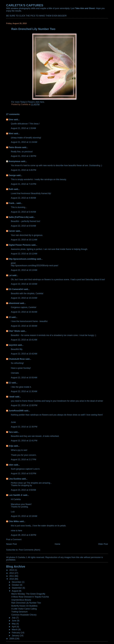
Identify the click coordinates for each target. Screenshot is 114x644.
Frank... (12, 203)
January (16, 636)
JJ (10, 317)
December (17, 582)
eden (11, 465)
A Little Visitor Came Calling (24, 609)
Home (58, 544)
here (42, 102)
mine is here (16, 531)
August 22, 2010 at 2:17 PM (23, 460)
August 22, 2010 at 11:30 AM (24, 391)
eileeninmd (14, 303)
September (17, 588)
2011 (12, 576)
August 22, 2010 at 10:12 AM (24, 254)
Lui (10, 275)
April (14, 627)
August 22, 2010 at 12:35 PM (24, 427)
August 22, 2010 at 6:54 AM (23, 226)
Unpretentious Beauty (21, 600)
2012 (12, 573)
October (16, 585)
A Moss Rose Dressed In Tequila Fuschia (30, 597)
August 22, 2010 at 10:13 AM (24, 270)
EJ (10, 383)
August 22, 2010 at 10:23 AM (24, 298)
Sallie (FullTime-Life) (19, 217)
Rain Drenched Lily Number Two (26, 603)
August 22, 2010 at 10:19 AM (24, 284)
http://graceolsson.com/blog (22, 259)
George (12, 175)
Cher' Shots (14, 331)
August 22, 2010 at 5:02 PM (23, 473)
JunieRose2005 (16, 411)
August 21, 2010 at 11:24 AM (24, 142)
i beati (11, 397)
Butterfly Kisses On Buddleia (24, 606)
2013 (12, 570)
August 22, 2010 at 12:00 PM (24, 405)
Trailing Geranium (19, 612)
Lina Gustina (15, 479)
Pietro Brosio (15, 147)
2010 (12, 579)
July (14, 618)
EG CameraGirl (16, 289)
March (15, 630)
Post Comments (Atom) (29, 550)
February (16, 633)
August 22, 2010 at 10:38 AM (24, 326)
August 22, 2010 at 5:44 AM (23, 212)
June (14, 621)
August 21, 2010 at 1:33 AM (23, 128)
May (14, 624)
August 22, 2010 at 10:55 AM (24, 378)
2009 (12, 639)
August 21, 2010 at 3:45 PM (23, 170)
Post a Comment (14, 539)
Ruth (11, 189)
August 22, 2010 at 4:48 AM (23, 198)
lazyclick (13, 345)
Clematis (15, 373)
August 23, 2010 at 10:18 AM (24, 516)
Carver (12, 231)
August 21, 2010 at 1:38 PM (23, 156)
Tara (11, 432)
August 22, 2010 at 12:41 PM (24, 441)
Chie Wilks (14, 521)
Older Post (103, 544)
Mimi (11, 134)
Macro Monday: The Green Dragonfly (28, 594)
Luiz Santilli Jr (15, 495)
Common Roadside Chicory (24, 615)
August (15, 591)
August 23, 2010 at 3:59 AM (23, 490)
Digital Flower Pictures (20, 245)
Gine (11, 120)
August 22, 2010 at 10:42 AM (24, 354)
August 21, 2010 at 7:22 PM (23, 184)
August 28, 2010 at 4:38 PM (23, 535)
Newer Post (11, 544)
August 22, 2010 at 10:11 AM (24, 240)
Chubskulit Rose (17, 359)
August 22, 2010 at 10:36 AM (24, 312)
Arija (11, 446)
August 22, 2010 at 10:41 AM (24, 340)
